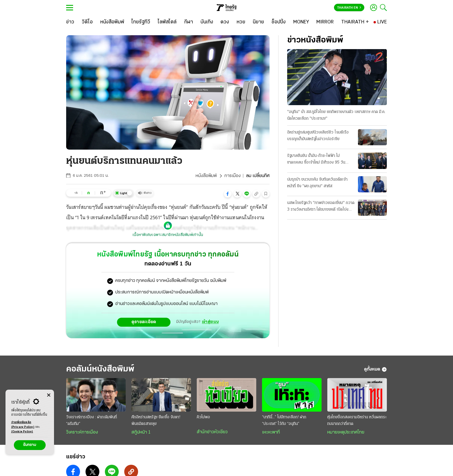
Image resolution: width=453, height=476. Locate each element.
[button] (228, 194)
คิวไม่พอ (203, 417)
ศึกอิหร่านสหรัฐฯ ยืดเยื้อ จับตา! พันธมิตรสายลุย (156, 421)
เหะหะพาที (271, 432)
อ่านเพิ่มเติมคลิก (23, 425)
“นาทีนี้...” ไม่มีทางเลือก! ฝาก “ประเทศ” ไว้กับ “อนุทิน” (284, 421)
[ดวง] (225, 22)
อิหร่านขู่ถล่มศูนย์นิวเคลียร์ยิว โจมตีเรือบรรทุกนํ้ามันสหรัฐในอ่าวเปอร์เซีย (318, 136)
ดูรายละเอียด (144, 322)
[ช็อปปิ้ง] (279, 22)
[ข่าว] (70, 22)
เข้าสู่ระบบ (210, 322)
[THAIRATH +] (355, 22)
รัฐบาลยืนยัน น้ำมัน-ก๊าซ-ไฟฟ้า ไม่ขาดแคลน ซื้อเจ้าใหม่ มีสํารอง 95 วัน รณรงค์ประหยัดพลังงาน (316, 160)
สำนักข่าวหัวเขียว (212, 432)
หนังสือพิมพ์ (206, 176)
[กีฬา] (189, 22)
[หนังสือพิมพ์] (112, 22)
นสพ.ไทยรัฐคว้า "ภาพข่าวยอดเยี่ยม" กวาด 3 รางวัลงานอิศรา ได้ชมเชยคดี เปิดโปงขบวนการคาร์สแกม (321, 207)
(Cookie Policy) (22, 432)
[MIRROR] (325, 22)
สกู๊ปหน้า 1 (141, 432)
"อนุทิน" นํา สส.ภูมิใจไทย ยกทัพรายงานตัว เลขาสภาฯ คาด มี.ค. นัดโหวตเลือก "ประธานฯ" (336, 115)
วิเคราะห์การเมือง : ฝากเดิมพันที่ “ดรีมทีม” (92, 421)
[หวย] (241, 22)
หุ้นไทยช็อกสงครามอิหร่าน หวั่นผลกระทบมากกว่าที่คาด (357, 421)
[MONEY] (301, 22)
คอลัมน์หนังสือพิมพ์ (100, 369)
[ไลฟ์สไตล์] (167, 22)
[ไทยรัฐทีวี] (141, 22)
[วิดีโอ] (87, 22)
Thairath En (349, 8)
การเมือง (232, 176)
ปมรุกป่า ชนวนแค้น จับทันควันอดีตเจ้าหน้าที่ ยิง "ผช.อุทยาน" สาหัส (317, 183)
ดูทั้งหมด (375, 369)
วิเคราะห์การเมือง (82, 432)
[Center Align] (49, 395)
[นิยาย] (258, 22)
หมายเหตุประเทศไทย (346, 432)
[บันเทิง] (207, 22)
